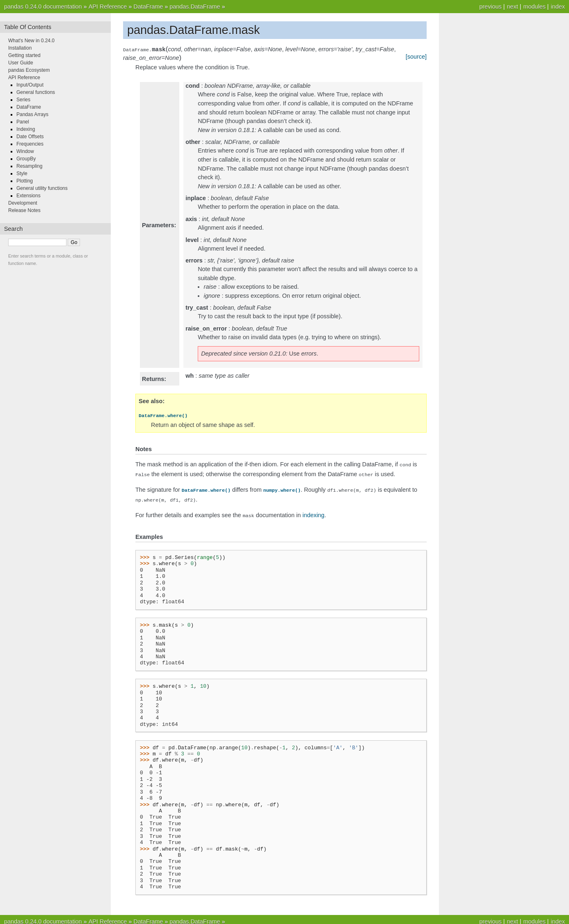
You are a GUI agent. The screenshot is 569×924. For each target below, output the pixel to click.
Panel (23, 122)
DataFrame (148, 7)
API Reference (108, 7)
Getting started (24, 55)
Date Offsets (30, 137)
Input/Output (30, 85)
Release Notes (24, 210)
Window (25, 151)
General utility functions (42, 188)
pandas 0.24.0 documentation (43, 7)
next (512, 7)
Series (23, 100)
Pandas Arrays (32, 114)
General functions (36, 92)
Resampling (29, 166)
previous (490, 7)
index (558, 7)
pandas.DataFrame (195, 7)
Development (23, 203)
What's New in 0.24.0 (31, 41)
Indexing (26, 129)
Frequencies (30, 144)
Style (22, 173)
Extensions (29, 196)
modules (534, 7)
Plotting (25, 181)
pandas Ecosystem (29, 70)
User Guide (21, 63)
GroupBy (26, 159)
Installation (20, 48)
